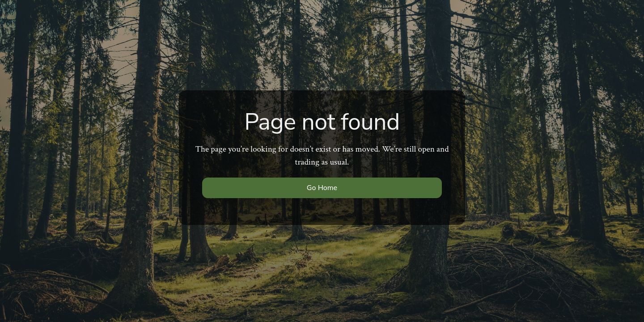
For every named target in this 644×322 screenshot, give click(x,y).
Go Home (322, 188)
